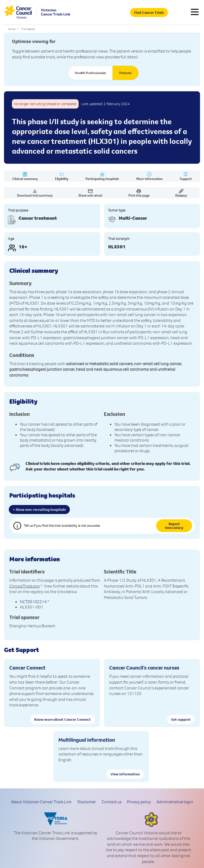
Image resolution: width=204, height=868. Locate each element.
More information (149, 176)
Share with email (90, 193)
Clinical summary (25, 176)
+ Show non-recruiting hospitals (39, 509)
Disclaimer (87, 802)
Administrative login (175, 802)
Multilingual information (87, 740)
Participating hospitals (102, 176)
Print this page (139, 193)
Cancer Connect (27, 668)
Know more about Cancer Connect (63, 719)
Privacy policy (139, 802)
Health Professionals (90, 73)
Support (186, 176)
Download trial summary (35, 193)
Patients (126, 73)
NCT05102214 (33, 602)
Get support (181, 719)
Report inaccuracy (174, 526)
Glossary (181, 193)
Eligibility (62, 176)
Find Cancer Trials (149, 12)
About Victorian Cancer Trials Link (41, 802)
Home (12, 29)
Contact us (112, 802)
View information (125, 774)
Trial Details (28, 29)
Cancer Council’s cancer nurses (144, 668)
